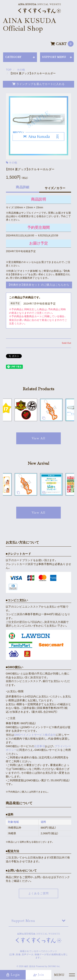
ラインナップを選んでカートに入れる (38, 84)
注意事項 (40, 746)
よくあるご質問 (38, 893)
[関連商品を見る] (38, 438)
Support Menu (23, 921)
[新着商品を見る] (38, 513)
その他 (13, 163)
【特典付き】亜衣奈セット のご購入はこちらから (39, 285)
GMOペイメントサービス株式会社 (35, 735)
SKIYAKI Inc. (54, 966)
